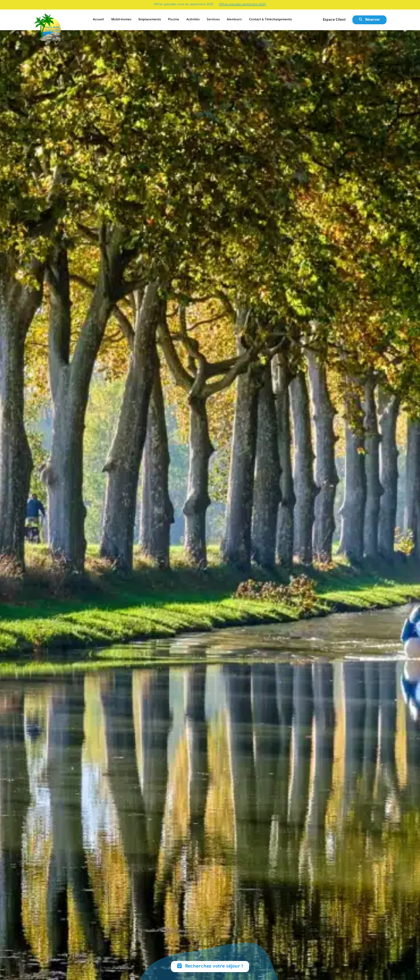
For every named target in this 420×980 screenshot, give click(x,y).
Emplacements (150, 20)
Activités (193, 20)
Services (213, 20)
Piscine (174, 20)
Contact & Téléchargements (271, 20)
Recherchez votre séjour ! (210, 967)
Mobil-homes (121, 20)
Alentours (234, 20)
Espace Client (334, 20)
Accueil (98, 20)
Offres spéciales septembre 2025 (242, 5)
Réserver (369, 20)
